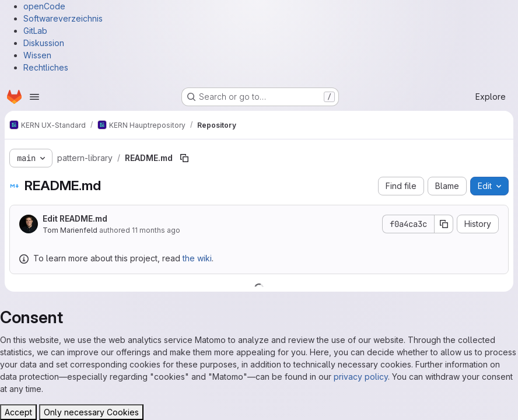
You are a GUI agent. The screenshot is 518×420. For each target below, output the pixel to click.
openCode (44, 6)
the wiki (197, 258)
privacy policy (361, 377)
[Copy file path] (184, 158)
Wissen (37, 55)
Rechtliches (46, 67)
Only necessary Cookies (91, 412)
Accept (18, 412)
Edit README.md (75, 218)
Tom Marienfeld (70, 230)
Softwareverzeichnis (63, 18)
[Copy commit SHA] (444, 224)
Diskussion (44, 43)
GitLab (35, 31)
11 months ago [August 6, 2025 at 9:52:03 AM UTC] (156, 230)
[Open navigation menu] (34, 97)
